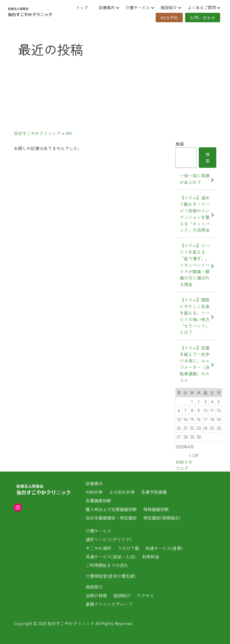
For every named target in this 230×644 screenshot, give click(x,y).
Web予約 (167, 18)
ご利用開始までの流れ (107, 565)
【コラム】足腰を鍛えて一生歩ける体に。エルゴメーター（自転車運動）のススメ (195, 364)
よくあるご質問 (200, 7)
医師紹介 (122, 595)
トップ (76, 7)
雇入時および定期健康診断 (111, 509)
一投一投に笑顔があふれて (195, 179)
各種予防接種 (154, 492)
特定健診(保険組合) (162, 518)
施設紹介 (166, 7)
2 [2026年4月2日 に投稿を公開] (199, 401)
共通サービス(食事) (164, 548)
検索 (180, 144)
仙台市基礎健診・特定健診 (111, 518)
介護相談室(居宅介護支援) (111, 576)
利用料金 (151, 557)
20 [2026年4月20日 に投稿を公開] (179, 428)
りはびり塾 (128, 548)
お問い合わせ (201, 18)
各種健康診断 (98, 501)
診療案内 (102, 7)
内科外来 (94, 492)
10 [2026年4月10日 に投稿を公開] (205, 410)
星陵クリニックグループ (109, 604)
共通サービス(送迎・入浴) (111, 557)
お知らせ (184, 462)
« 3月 (194, 455)
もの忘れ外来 (122, 492)
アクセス (145, 595)
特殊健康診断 (156, 509)
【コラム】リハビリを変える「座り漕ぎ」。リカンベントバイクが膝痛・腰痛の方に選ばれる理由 (195, 265)
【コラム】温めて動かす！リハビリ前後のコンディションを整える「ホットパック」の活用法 (195, 214)
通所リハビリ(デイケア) (108, 539)
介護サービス (134, 7)
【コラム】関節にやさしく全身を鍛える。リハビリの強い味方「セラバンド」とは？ (195, 316)
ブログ (182, 468)
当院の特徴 (96, 595)
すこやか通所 (98, 548)
